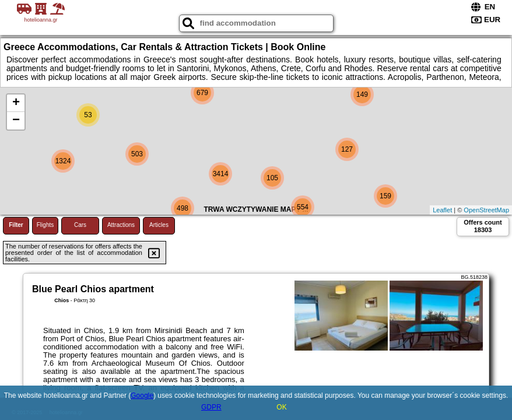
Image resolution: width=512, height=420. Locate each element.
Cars (80, 225)
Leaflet (442, 210)
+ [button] (16, 103)
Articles (159, 225)
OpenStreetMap (486, 210)
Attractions (121, 225)
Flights (45, 225)
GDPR (211, 407)
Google (142, 395)
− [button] (16, 121)
